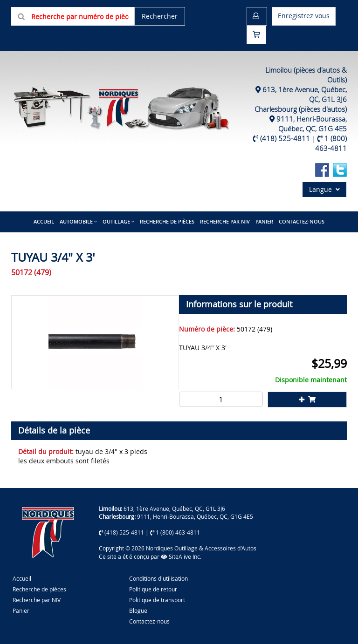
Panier (21, 610)
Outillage (116, 221)
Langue (324, 189)
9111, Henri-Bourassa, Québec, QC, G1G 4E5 (312, 124)
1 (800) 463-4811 (331, 143)
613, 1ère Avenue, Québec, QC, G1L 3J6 (174, 508)
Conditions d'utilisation (158, 578)
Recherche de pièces (167, 221)
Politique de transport (157, 600)
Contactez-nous (302, 221)
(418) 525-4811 (285, 138)
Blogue (138, 610)
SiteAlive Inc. (181, 556)
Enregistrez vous (304, 16)
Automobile (76, 221)
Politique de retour (153, 589)
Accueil (44, 221)
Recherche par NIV (225, 221)
